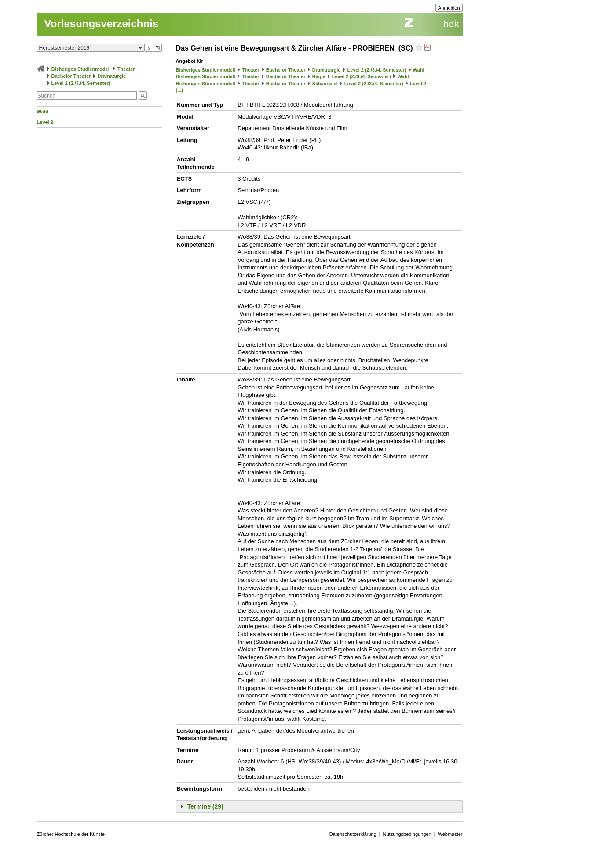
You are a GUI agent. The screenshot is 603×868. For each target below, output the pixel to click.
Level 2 (45, 122)
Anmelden (449, 8)
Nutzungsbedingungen (407, 834)
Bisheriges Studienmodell (81, 69)
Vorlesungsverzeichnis (102, 24)
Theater (126, 69)
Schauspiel (325, 84)
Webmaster (450, 834)
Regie (319, 76)
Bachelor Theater (71, 76)
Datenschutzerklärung (353, 834)
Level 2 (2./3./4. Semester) (81, 83)
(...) (180, 90)
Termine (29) (205, 806)
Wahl (43, 112)
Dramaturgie (112, 76)
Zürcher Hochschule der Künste (71, 834)
